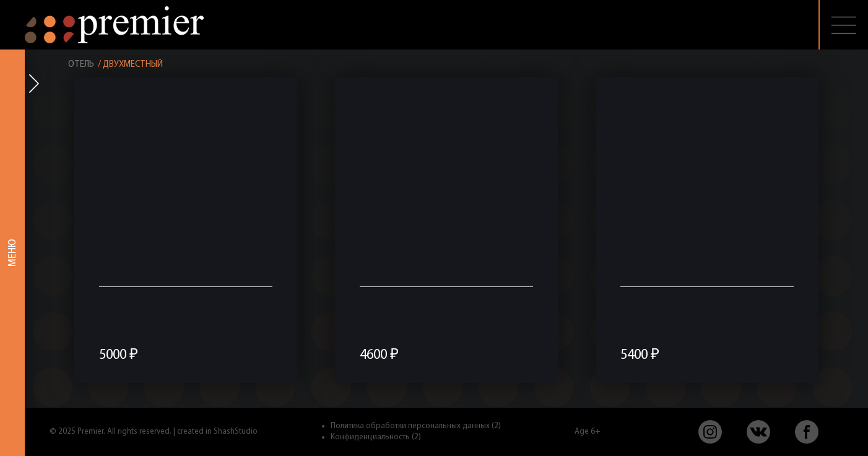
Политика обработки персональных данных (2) (416, 426)
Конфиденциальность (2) (376, 437)
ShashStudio (236, 432)
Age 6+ (588, 432)
